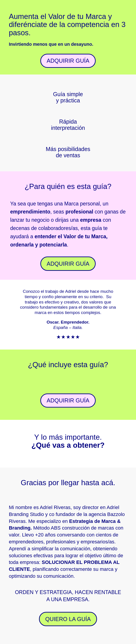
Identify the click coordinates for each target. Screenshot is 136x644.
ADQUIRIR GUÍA (68, 61)
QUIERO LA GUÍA (68, 619)
